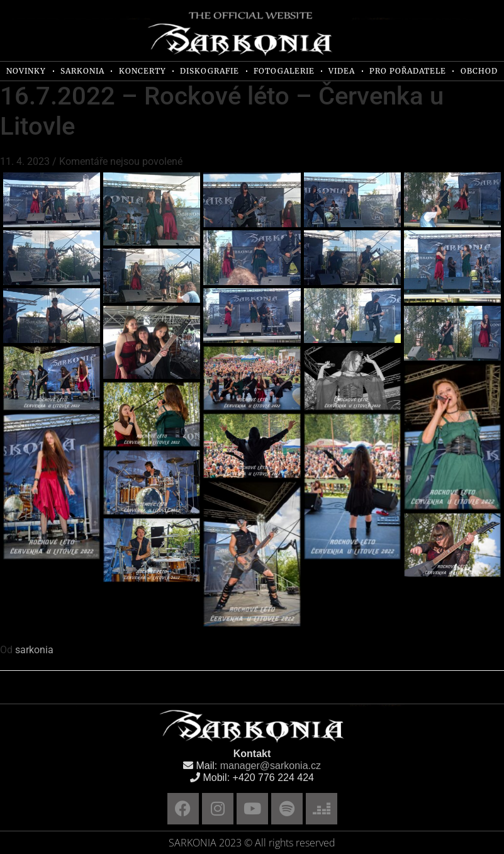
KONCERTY (143, 71)
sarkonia (34, 650)
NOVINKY (26, 71)
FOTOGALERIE (284, 71)
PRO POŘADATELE (408, 71)
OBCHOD (479, 71)
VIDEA (342, 71)
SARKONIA (82, 71)
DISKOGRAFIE (210, 71)
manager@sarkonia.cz (271, 766)
